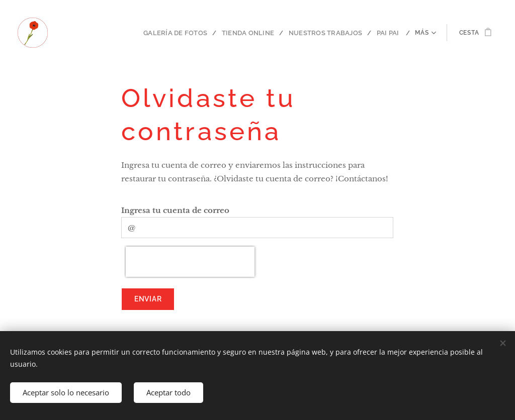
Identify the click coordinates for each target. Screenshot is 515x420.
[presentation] (190, 262)
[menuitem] (120, 33)
